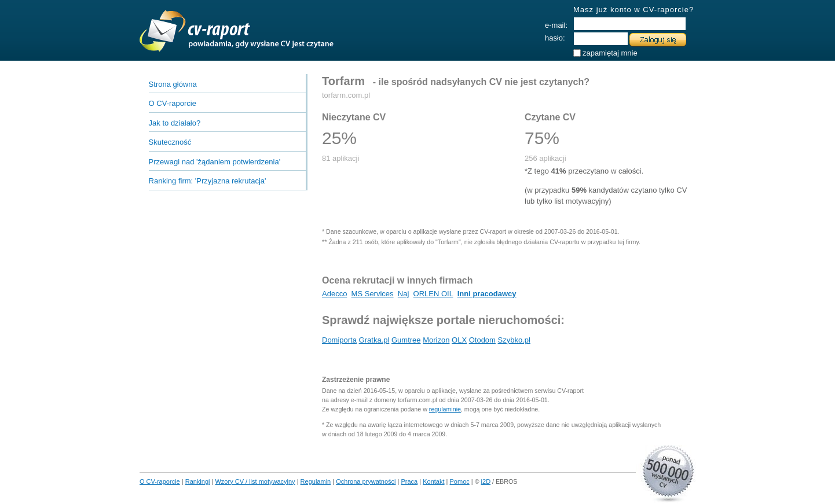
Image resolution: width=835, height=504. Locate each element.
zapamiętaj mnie (610, 51)
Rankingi (198, 481)
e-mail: (556, 25)
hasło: (555, 38)
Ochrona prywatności (366, 481)
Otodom (482, 340)
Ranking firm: (208, 181)
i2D (486, 481)
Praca (410, 481)
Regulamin (316, 481)
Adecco (334, 294)
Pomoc (460, 481)
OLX (459, 340)
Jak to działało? (175, 123)
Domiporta (339, 340)
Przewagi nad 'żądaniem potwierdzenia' (215, 162)
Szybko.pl (514, 340)
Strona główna (173, 84)
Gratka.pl (374, 340)
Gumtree (406, 340)
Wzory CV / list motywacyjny (255, 481)
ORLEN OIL (433, 294)
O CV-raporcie (173, 103)
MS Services (373, 294)
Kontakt (433, 481)
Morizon (436, 340)
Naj (404, 294)
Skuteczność (170, 142)
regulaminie (445, 409)
